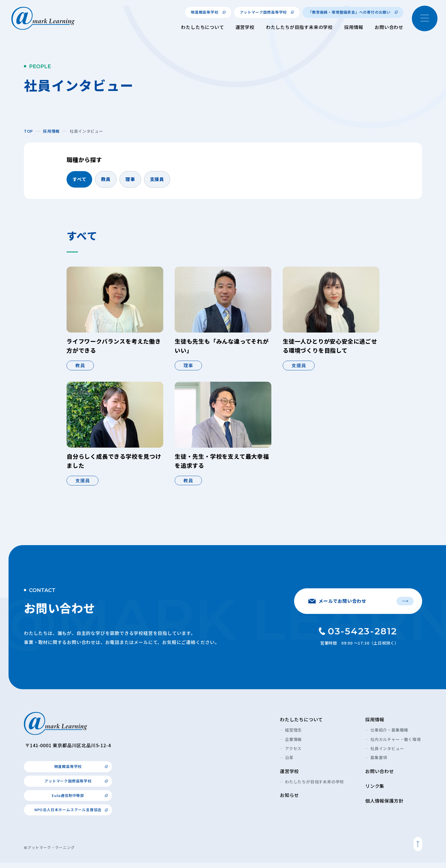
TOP (28, 131)
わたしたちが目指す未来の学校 (299, 27)
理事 (130, 179)
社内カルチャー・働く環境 (396, 745)
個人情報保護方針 (384, 806)
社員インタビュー (387, 754)
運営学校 (245, 27)
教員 (106, 179)
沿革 (289, 763)
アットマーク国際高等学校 (263, 12)
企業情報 (293, 745)
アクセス (293, 754)
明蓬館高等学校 (205, 12)
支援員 (157, 179)
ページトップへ (418, 850)
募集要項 (379, 763)
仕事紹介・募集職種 (389, 735)
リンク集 (375, 791)
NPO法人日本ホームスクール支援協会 (68, 815)
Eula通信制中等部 (68, 801)
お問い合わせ (389, 27)
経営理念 (293, 735)
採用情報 (354, 27)
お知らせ (289, 800)
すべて (79, 179)
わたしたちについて (202, 27)
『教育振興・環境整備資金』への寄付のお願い (349, 12)
